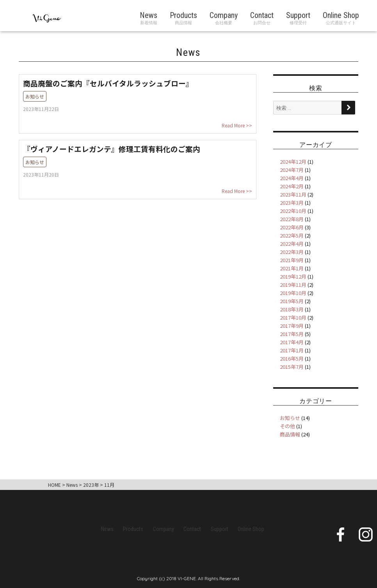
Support (298, 15)
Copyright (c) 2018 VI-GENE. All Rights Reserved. (188, 578)
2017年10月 (293, 317)
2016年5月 (292, 358)
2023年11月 (293, 194)
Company (224, 15)
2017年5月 (292, 334)
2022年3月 (292, 252)
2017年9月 (292, 326)
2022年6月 (292, 227)
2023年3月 (292, 203)
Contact (262, 15)
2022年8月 (292, 219)
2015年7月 (292, 367)
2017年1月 (292, 350)
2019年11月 (293, 285)
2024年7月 (292, 170)
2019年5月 (292, 301)
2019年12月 (293, 276)
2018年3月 (292, 309)
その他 (287, 426)
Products (183, 15)
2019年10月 (293, 293)
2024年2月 (292, 186)
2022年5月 (292, 235)
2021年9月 (292, 260)
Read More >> (237, 125)
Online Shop (341, 15)
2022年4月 (292, 244)
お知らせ (290, 418)
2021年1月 (292, 268)
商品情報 (290, 434)
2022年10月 (293, 211)
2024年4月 (292, 178)
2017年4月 (292, 342)
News (148, 15)
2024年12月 (293, 162)
